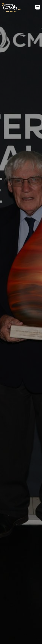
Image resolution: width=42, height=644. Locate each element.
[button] (38, 7)
